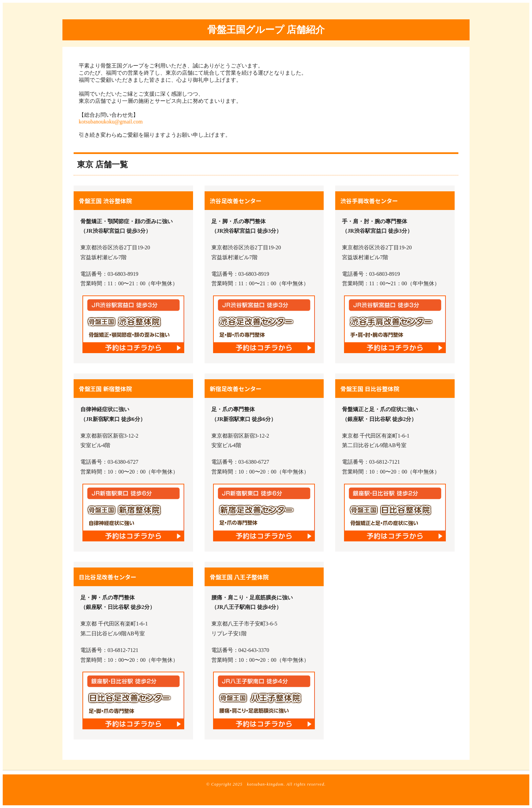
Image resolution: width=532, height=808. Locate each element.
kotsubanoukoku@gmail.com (111, 122)
